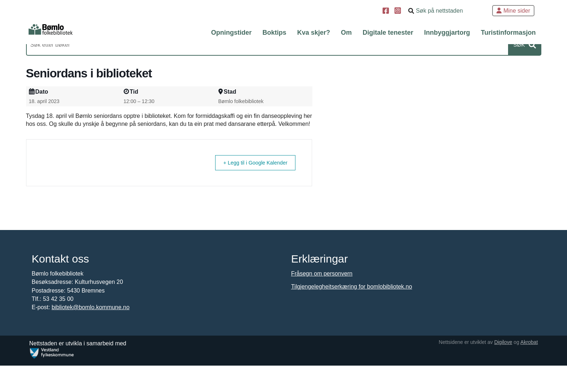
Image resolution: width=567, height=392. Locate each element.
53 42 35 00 (59, 337)
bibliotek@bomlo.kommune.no (91, 346)
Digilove (500, 369)
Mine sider (513, 11)
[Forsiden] (66, 33)
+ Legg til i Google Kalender (260, 198)
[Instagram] (399, 11)
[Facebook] (387, 11)
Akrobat (526, 369)
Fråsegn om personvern (322, 312)
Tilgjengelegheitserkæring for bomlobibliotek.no (352, 325)
